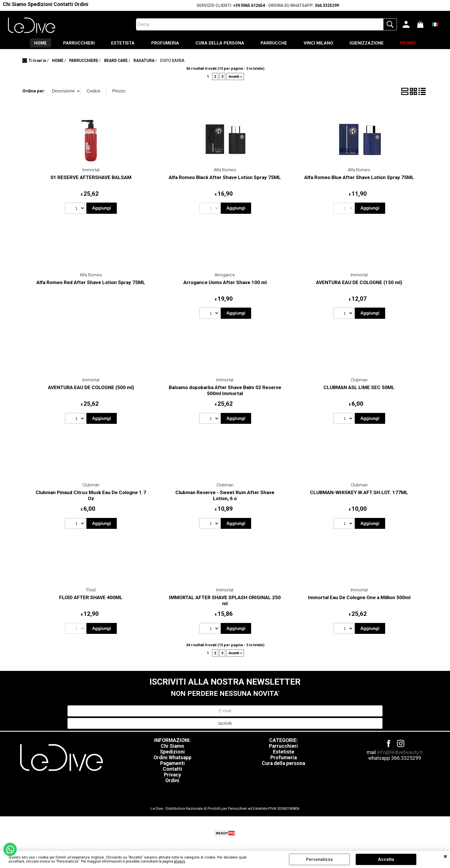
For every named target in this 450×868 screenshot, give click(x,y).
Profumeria (284, 758)
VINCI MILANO (320, 43)
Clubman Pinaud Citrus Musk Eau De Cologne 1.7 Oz (91, 496)
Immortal (91, 170)
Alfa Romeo (225, 170)
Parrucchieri (283, 747)
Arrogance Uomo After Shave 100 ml (225, 283)
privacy (179, 861)
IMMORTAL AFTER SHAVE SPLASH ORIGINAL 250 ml (225, 601)
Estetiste (284, 752)
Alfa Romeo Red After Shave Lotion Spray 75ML (91, 283)
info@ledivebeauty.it (400, 753)
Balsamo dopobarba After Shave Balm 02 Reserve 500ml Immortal (225, 391)
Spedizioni (40, 4)
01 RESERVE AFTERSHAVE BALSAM (91, 178)
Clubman (359, 380)
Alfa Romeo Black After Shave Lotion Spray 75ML (225, 178)
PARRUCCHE (275, 43)
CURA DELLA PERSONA (220, 43)
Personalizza (319, 859)
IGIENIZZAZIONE (369, 43)
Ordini (81, 4)
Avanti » (235, 77)
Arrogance (225, 275)
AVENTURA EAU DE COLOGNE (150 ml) (359, 283)
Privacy (172, 775)
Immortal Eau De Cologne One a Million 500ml (359, 598)
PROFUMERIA (164, 43)
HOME (37, 43)
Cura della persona (283, 764)
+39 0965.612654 (249, 5)
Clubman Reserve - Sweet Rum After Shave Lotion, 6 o (225, 496)
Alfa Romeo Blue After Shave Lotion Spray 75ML (359, 178)
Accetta (386, 859)
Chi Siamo (15, 4)
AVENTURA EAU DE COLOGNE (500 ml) (91, 388)
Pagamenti (172, 764)
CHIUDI (445, 857)
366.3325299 (327, 5)
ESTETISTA (121, 43)
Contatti (63, 4)
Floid (91, 591)
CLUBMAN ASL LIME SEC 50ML (359, 388)
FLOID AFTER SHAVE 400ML (91, 598)
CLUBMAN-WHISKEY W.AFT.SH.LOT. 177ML (359, 493)
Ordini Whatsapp (172, 758)
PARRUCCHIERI (77, 43)
